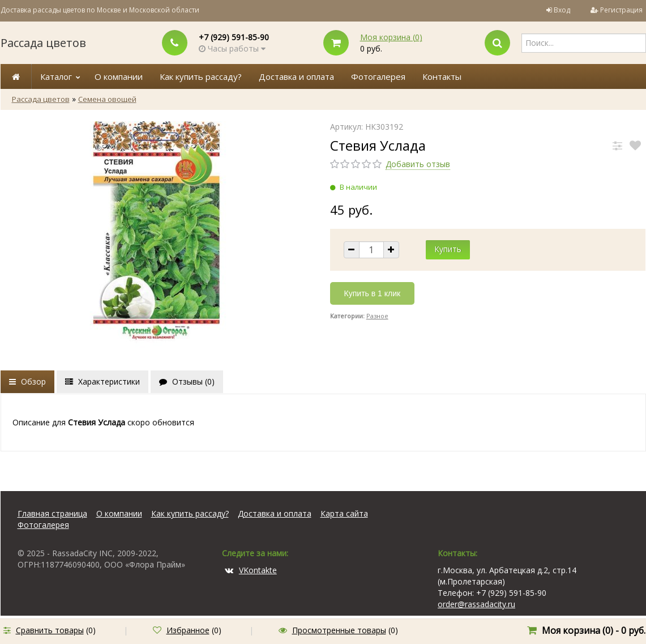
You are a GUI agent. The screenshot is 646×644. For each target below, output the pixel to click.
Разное (377, 316)
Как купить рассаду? (201, 76)
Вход (562, 10)
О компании (119, 76)
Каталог (56, 76)
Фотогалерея (378, 76)
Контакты (442, 76)
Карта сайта (344, 513)
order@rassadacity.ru (476, 604)
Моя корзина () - (594, 630)
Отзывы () (187, 381)
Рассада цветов (43, 43)
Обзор (27, 381)
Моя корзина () (391, 37)
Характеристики (102, 381)
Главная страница (52, 513)
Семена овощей (107, 99)
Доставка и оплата (296, 76)
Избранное (188, 630)
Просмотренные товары (339, 630)
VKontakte (251, 570)
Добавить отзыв (418, 164)
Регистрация (621, 10)
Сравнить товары (50, 630)
